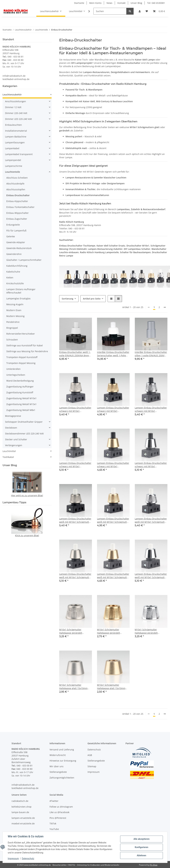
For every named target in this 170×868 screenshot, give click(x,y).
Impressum (13, 858)
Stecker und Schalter (16, 439)
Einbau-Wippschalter (17, 213)
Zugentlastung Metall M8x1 (21, 410)
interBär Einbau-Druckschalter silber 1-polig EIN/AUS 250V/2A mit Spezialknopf (151, 354)
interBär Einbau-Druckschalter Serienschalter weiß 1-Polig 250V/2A (113, 354)
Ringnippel (12, 328)
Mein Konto (95, 3)
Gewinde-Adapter (16, 242)
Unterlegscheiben (16, 375)
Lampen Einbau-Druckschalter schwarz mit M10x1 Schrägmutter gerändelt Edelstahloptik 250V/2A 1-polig (75, 409)
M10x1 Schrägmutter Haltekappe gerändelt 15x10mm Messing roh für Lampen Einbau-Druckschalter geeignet (113, 631)
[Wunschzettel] (147, 11)
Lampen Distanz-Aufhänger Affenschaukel (21, 291)
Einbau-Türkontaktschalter (20, 207)
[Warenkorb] (159, 11)
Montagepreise (13, 416)
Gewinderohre (14, 254)
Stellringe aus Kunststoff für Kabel (25, 345)
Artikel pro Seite (92, 299)
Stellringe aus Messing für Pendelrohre (27, 351)
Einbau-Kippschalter (17, 201)
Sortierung (68, 299)
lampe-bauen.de (20, 812)
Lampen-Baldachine (16, 137)
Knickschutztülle (15, 283)
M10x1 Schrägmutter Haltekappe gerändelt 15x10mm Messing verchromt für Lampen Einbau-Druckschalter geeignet (150, 631)
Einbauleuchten (13, 125)
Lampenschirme (14, 166)
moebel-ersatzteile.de (23, 823)
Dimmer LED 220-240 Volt (18, 119)
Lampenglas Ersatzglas (18, 298)
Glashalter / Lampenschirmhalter (24, 260)
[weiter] (165, 307)
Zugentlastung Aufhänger (20, 387)
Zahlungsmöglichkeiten (62, 778)
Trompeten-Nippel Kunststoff (22, 357)
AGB (90, 755)
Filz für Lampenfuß (16, 231)
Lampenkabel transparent (19, 154)
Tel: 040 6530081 (156, 3)
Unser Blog (136, 3)
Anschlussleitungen (16, 101)
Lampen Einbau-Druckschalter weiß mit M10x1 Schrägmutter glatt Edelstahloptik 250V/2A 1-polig (75, 576)
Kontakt (121, 3)
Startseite (79, 3)
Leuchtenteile (13, 172)
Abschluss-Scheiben (17, 178)
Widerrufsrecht (58, 755)
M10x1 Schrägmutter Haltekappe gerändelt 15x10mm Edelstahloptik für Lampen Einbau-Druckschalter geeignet (75, 631)
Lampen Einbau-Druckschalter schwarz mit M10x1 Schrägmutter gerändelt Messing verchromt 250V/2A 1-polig (151, 409)
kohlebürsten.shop (22, 807)
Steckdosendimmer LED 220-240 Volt (24, 434)
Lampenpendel (13, 160)
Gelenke (11, 236)
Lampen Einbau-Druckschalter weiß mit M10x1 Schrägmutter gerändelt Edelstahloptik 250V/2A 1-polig (75, 520)
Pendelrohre (13, 322)
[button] (140, 11)
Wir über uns (57, 766)
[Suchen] (110, 11)
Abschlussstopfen (16, 189)
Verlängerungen (14, 445)
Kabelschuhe (13, 272)
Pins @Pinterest (58, 818)
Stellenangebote (58, 772)
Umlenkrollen (13, 369)
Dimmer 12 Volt (13, 107)
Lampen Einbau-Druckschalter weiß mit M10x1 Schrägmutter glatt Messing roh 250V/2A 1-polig (113, 576)
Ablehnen (141, 855)
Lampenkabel (12, 148)
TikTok (53, 823)
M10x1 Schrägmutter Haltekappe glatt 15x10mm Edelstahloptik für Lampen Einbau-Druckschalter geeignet (73, 687)
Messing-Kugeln (15, 304)
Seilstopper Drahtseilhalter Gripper (24, 422)
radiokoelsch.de (20, 801)
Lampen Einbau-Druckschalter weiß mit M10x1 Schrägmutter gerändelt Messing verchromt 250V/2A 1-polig (151, 520)
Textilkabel (8, 457)
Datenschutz (28, 858)
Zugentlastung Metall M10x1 (21, 398)
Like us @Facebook (59, 812)
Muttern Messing (15, 316)
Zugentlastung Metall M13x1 (21, 404)
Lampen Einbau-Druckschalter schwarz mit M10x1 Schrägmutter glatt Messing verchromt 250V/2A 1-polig (151, 465)
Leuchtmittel (9, 451)
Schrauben (12, 340)
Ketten (10, 278)
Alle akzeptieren (141, 839)
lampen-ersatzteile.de (23, 818)
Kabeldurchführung (17, 266)
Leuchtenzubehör (12, 95)
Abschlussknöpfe (15, 184)
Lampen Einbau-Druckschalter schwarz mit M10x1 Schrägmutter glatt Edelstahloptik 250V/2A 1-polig (75, 465)
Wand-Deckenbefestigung (20, 381)
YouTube (54, 829)
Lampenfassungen (15, 142)
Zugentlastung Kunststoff (20, 392)
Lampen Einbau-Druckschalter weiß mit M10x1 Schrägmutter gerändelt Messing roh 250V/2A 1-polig (113, 520)
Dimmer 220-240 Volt (16, 113)
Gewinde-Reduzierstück (19, 248)
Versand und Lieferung (62, 750)
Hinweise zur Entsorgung (63, 761)
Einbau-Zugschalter (17, 219)
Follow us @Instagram (61, 807)
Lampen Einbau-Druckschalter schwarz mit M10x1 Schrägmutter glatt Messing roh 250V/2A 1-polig (113, 465)
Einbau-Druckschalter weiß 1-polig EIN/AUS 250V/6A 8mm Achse (75, 354)
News (109, 3)
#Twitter (54, 801)
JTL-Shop (154, 865)
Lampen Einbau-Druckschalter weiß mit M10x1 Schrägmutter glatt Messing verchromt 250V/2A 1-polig (151, 576)
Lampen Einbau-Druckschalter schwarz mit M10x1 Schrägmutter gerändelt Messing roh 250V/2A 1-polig (113, 409)
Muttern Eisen (14, 310)
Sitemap (92, 766)
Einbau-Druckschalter (18, 195)
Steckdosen (11, 428)
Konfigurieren (141, 847)
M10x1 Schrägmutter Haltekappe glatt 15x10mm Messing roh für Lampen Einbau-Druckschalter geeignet (111, 687)
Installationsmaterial (16, 131)
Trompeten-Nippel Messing (21, 363)
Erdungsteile (13, 225)
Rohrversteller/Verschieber (21, 334)
